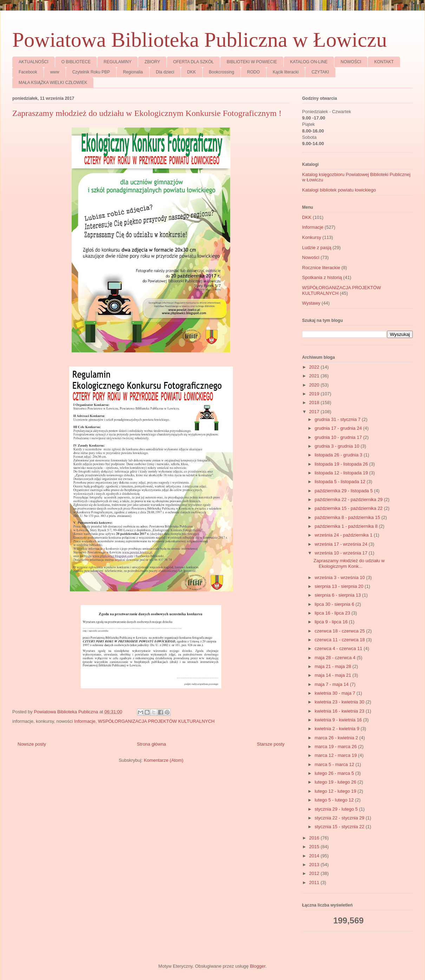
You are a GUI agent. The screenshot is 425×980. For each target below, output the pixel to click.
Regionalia (133, 72)
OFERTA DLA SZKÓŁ (194, 62)
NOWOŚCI (351, 62)
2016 (315, 838)
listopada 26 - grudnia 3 (339, 455)
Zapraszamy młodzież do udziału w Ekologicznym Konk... (349, 563)
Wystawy (311, 303)
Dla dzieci (165, 72)
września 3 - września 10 (341, 577)
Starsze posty (271, 744)
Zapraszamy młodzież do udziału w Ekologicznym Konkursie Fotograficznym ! (147, 113)
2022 (315, 367)
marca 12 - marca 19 (336, 755)
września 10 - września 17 (342, 553)
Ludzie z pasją (317, 248)
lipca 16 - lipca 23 (333, 613)
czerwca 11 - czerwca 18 (341, 640)
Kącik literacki (286, 72)
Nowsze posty (32, 744)
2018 (315, 403)
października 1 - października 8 (347, 526)
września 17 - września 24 (342, 544)
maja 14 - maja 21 (334, 675)
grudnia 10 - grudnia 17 (339, 437)
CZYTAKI (320, 72)
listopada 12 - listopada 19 (342, 473)
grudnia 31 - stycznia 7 (338, 419)
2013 (315, 865)
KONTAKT (384, 62)
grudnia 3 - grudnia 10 (338, 446)
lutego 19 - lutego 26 (336, 782)
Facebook (28, 72)
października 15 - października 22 (349, 508)
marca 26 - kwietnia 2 (337, 738)
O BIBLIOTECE (76, 62)
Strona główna (152, 744)
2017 (315, 412)
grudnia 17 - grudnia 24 (339, 428)
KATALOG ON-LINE (309, 62)
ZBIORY (152, 62)
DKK (192, 72)
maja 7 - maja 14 (332, 684)
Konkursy (312, 237)
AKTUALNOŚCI (34, 62)
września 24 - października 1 (344, 535)
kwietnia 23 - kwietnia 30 (340, 702)
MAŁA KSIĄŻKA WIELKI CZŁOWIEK (53, 83)
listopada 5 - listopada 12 (341, 482)
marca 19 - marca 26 (336, 747)
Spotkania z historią (322, 277)
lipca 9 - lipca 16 (332, 622)
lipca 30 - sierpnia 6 (335, 604)
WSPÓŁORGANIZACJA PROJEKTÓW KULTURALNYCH (156, 721)
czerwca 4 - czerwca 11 (339, 648)
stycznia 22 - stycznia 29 (340, 818)
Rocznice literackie (321, 268)
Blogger (257, 966)
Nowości (311, 257)
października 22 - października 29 (349, 499)
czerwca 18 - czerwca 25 (341, 631)
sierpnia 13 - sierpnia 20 (340, 586)
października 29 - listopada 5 (344, 491)
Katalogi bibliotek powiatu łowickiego (339, 190)
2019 (315, 394)
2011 (315, 882)
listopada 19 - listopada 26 (342, 464)
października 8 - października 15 (348, 517)
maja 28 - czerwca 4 (336, 658)
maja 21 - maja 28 (334, 666)
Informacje (85, 721)
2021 (315, 376)
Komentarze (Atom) (164, 760)
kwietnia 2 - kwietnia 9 (338, 729)
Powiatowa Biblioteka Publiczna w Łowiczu (200, 40)
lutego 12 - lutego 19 (336, 791)
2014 (315, 856)
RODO (254, 72)
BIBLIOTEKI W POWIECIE (252, 62)
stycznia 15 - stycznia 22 (340, 827)
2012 (315, 873)
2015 (315, 847)
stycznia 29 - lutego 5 (337, 809)
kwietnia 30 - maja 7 (336, 693)
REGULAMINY (117, 62)
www (55, 72)
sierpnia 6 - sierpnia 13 (338, 595)
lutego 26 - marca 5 (335, 773)
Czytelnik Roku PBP (91, 72)
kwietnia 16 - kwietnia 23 (340, 711)
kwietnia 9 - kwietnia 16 (339, 720)
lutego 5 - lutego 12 (335, 800)
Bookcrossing (222, 72)
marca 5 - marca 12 (335, 764)
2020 (315, 385)
